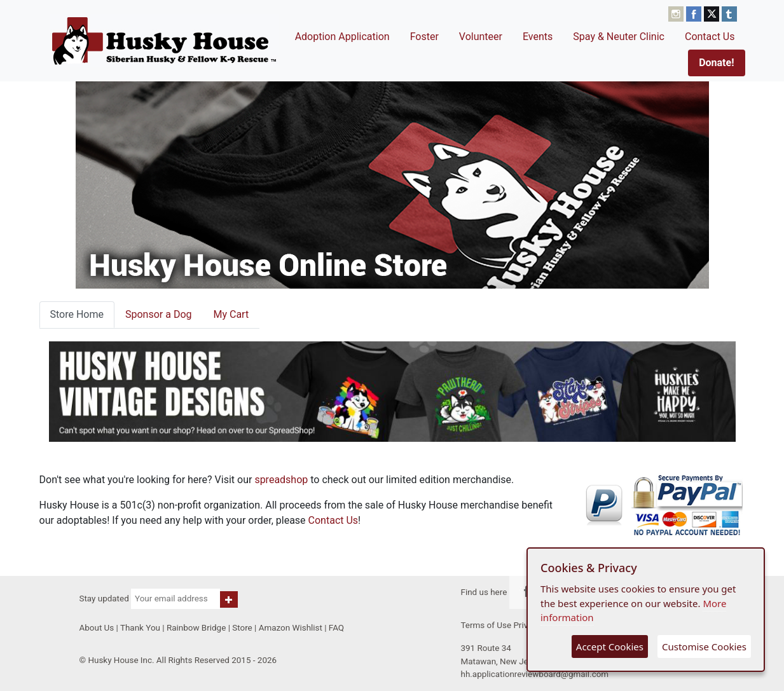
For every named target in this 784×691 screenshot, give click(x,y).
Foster (424, 37)
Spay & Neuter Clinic (619, 37)
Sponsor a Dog (159, 314)
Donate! (716, 63)
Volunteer (481, 37)
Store (242, 628)
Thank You (140, 628)
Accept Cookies (610, 647)
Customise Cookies (704, 647)
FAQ (336, 628)
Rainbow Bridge (196, 628)
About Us (97, 628)
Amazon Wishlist (291, 628)
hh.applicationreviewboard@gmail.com (535, 674)
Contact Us (710, 37)
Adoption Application (342, 37)
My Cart (231, 314)
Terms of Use (486, 625)
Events (538, 37)
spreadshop (281, 480)
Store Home (77, 314)
